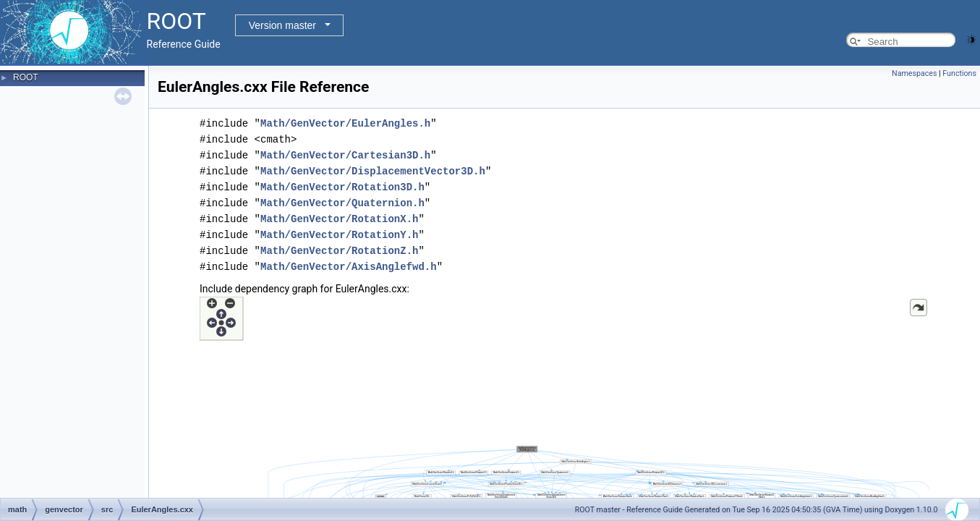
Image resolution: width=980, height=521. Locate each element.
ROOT (26, 77)
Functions (959, 73)
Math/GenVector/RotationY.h (339, 235)
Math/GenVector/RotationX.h (339, 219)
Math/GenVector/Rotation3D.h (342, 187)
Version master (282, 25)
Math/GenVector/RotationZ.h (339, 251)
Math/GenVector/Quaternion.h (342, 203)
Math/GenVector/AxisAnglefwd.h (349, 267)
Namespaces (914, 73)
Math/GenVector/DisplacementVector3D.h (373, 171)
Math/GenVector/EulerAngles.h (345, 123)
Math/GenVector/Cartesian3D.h (345, 155)
